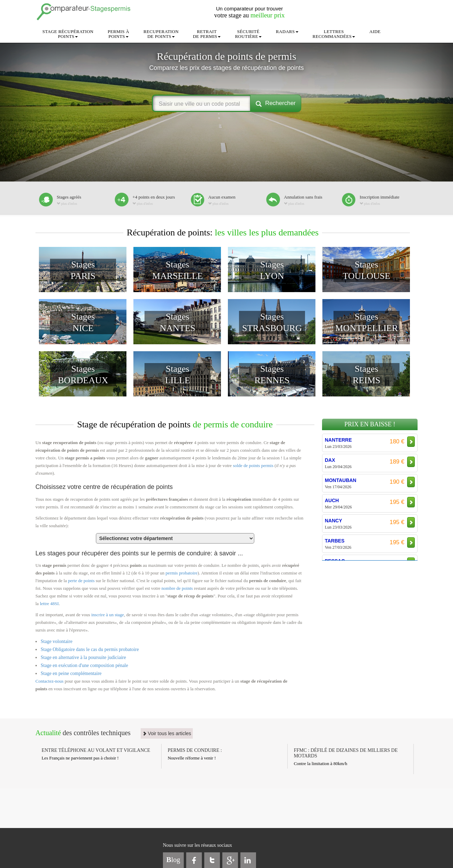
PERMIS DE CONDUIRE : (195, 750)
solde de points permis (253, 465)
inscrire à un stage (108, 615)
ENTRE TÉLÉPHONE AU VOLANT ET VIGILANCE (96, 750)
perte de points (81, 581)
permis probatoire (182, 573)
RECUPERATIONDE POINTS (161, 34)
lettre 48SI (50, 604)
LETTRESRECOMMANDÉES (334, 34)
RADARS (287, 31)
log (173, 860)
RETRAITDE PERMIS (207, 34)
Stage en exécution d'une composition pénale (84, 665)
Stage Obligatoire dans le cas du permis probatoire (90, 649)
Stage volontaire (56, 641)
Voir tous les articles (167, 733)
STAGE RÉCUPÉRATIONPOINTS (68, 34)
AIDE (375, 31)
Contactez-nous (50, 681)
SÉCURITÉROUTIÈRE (248, 34)
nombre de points (177, 588)
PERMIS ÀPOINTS (118, 34)
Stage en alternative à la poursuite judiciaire (83, 657)
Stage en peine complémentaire (71, 673)
